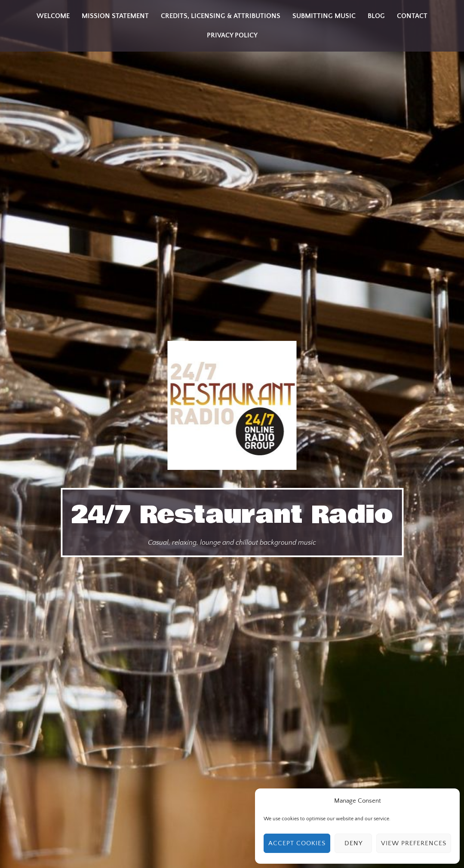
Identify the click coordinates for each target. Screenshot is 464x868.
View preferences (414, 843)
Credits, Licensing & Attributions (221, 16)
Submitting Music (324, 16)
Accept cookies (297, 843)
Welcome (53, 16)
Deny (353, 843)
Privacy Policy (232, 35)
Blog (376, 16)
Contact (412, 16)
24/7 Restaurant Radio (232, 515)
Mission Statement (115, 16)
